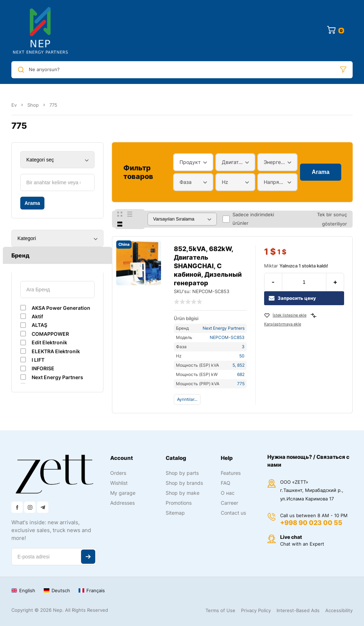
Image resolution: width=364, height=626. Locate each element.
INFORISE (43, 368)
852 (241, 365)
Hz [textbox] (225, 182)
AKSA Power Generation (61, 308)
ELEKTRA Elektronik (56, 351)
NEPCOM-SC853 (227, 337)
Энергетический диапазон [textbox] (276, 162)
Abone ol (88, 557)
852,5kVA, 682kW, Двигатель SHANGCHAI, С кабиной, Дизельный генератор (208, 266)
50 (242, 356)
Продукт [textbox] (190, 162)
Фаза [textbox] (186, 182)
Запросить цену (292, 298)
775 (241, 384)
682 (241, 374)
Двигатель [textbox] (234, 162)
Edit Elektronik (49, 342)
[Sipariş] (182, 219)
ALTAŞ (39, 325)
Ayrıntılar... (187, 399)
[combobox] (193, 162)
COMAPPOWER (50, 334)
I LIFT (38, 360)
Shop (33, 105)
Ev (14, 105)
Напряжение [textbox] (276, 182)
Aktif (37, 316)
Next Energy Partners (57, 377)
